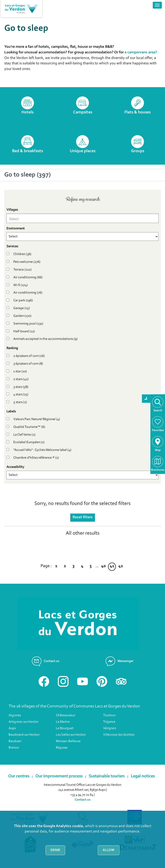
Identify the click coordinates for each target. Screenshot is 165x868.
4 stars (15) (21, 395)
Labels (11, 412)
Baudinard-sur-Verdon (24, 735)
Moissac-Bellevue (68, 741)
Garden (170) (22, 316)
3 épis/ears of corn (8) (28, 364)
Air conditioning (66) (28, 277)
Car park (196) (23, 300)
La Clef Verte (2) (24, 435)
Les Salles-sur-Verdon (71, 735)
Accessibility (15, 467)
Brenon (14, 748)
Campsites (83, 112)
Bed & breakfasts (27, 151)
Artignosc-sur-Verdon (24, 722)
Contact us (83, 800)
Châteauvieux (66, 715)
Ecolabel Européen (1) (29, 442)
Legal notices (143, 776)
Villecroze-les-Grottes (119, 735)
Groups (138, 151)
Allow (109, 850)
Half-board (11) (24, 331)
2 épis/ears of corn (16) (29, 356)
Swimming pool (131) (28, 324)
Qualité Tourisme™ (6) (29, 427)
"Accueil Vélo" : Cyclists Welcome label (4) (42, 450)
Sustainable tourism (107, 776)
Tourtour (109, 715)
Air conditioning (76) (28, 293)
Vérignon (110, 728)
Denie (55, 850)
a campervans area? (141, 53)
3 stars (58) (21, 387)
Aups (12, 728)
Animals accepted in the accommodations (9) (45, 339)
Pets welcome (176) (27, 262)
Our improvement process (59, 776)
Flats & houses (137, 112)
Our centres (19, 776)
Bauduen (15, 741)
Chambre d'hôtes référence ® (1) (36, 458)
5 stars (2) (20, 402)
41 (112, 566)
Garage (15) (22, 308)
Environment (16, 229)
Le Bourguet (65, 728)
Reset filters (83, 517)
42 (121, 566)
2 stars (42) (21, 379)
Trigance (109, 722)
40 (103, 566)
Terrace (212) (22, 270)
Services (12, 246)
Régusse (62, 748)
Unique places (83, 151)
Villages (12, 210)
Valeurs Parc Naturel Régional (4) (37, 419)
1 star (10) (20, 371)
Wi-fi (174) (21, 285)
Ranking (12, 348)
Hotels (27, 112)
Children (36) (22, 254)
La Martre (63, 722)
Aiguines (15, 715)
